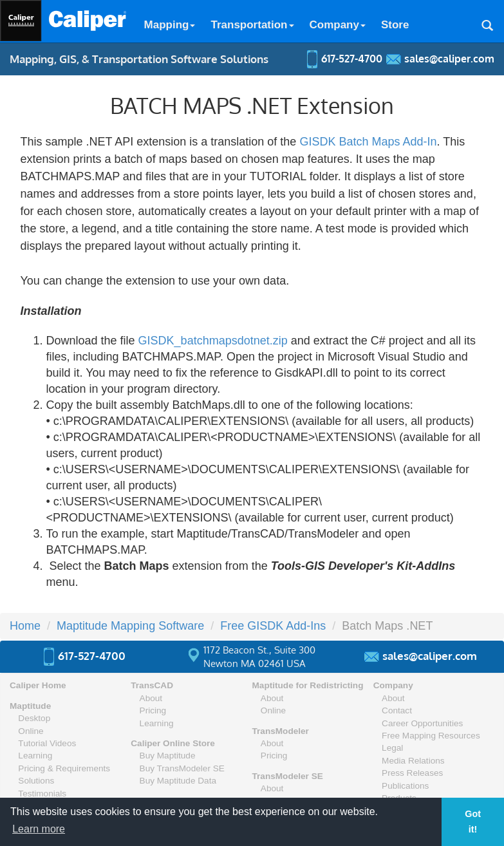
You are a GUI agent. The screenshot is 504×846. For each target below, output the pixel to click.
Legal (392, 748)
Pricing (153, 710)
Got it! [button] (473, 822)
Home (25, 626)
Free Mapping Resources (431, 736)
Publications (405, 786)
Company (338, 25)
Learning (35, 756)
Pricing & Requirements (64, 768)
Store (395, 25)
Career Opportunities (422, 723)
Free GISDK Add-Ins (273, 626)
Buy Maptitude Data (178, 781)
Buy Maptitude (168, 756)
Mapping (170, 25)
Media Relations (413, 761)
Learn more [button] (39, 829)
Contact (397, 710)
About (151, 698)
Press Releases (412, 773)
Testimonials (42, 794)
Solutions (36, 781)
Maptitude (30, 706)
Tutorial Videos (47, 743)
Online (31, 731)
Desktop (34, 718)
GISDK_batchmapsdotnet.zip (213, 341)
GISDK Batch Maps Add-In (368, 142)
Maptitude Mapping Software (130, 626)
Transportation (252, 25)
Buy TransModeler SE (182, 768)
